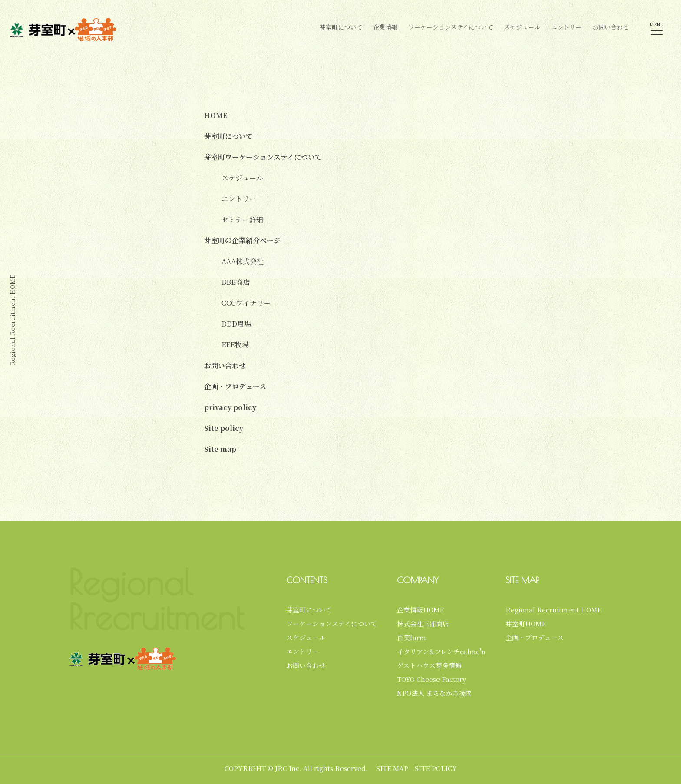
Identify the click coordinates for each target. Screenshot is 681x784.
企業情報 (385, 27)
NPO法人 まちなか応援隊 (434, 693)
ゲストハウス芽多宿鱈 (429, 665)
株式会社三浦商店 (423, 624)
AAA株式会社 (243, 261)
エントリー (566, 27)
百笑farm (412, 637)
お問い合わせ (611, 27)
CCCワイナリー (246, 303)
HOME (216, 115)
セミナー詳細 (242, 220)
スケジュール (522, 27)
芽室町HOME (526, 624)
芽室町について (341, 27)
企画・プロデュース (235, 386)
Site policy (224, 428)
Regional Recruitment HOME (554, 610)
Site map (220, 449)
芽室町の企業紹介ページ (242, 240)
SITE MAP (392, 768)
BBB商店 (236, 282)
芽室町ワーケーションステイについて (263, 157)
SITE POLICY (436, 768)
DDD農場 (236, 324)
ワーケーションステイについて (451, 27)
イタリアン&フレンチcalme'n (441, 651)
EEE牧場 (235, 345)
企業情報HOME (420, 610)
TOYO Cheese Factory (431, 679)
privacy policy (230, 407)
